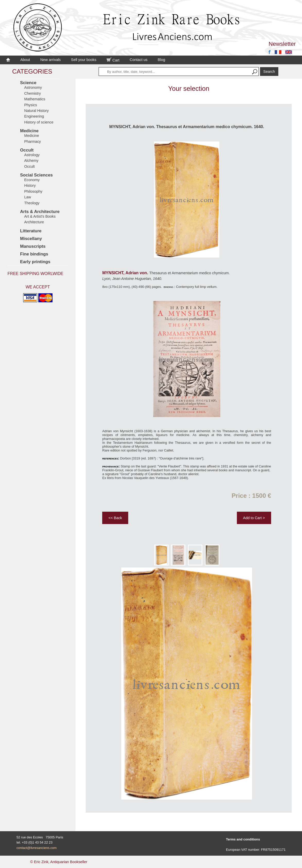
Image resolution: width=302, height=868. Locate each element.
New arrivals (51, 60)
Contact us (139, 60)
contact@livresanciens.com (37, 848)
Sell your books (84, 60)
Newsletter (282, 44)
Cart (113, 60)
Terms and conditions (243, 839)
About (25, 60)
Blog (162, 60)
